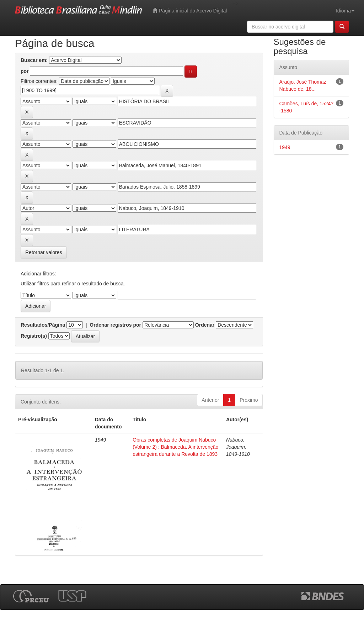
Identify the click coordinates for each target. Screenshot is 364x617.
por (25, 71)
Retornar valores (44, 252)
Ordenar (205, 325)
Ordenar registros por (115, 325)
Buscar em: (34, 60)
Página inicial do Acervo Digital (190, 10)
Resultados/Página (43, 325)
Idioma (345, 11)
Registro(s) (34, 336)
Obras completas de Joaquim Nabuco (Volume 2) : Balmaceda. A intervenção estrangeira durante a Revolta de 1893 (175, 447)
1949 (285, 147)
